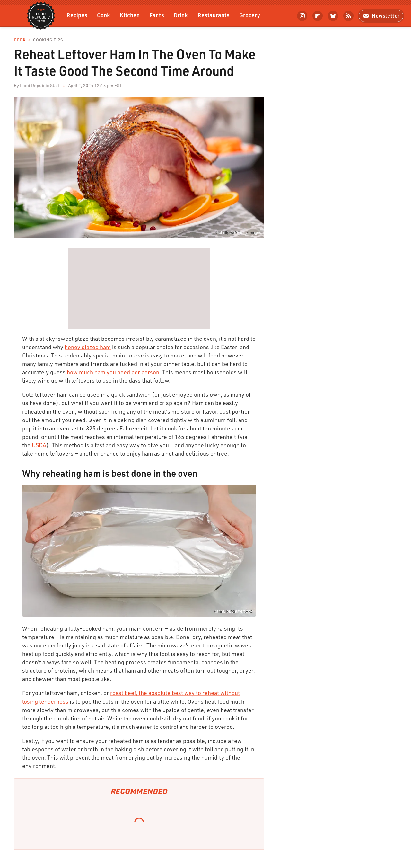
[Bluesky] (333, 16)
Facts (157, 15)
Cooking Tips (48, 40)
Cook (104, 15)
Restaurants (214, 15)
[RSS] (348, 16)
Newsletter (381, 16)
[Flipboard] (318, 16)
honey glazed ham (88, 347)
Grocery (250, 15)
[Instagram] (302, 16)
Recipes (77, 15)
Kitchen (130, 15)
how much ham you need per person (113, 372)
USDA (39, 445)
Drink (181, 15)
